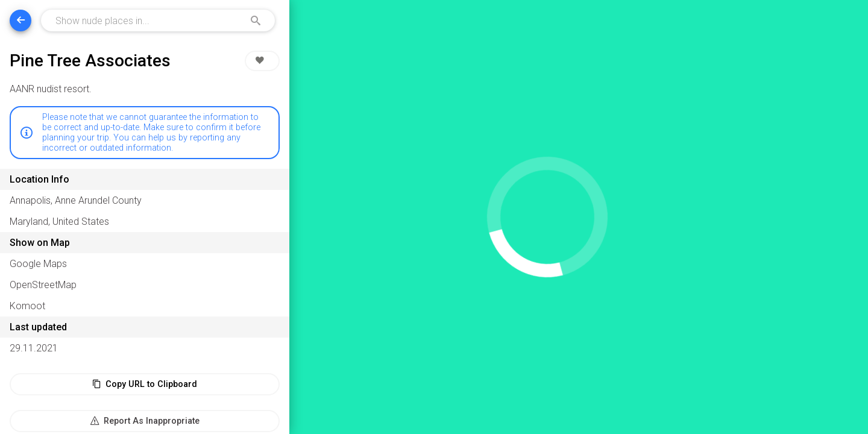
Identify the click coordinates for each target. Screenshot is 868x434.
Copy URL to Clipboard (145, 384)
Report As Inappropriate (145, 421)
